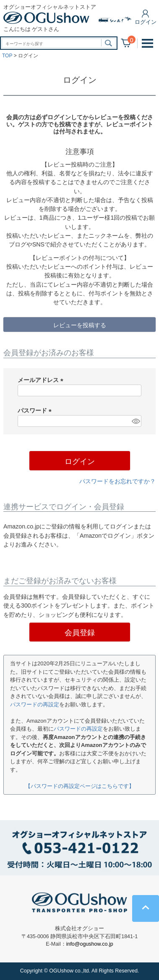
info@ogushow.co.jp (90, 944)
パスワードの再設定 (35, 704)
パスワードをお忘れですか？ (117, 481)
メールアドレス (42, 380)
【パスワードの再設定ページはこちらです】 (80, 786)
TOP (7, 56)
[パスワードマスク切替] (135, 421)
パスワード (36, 410)
